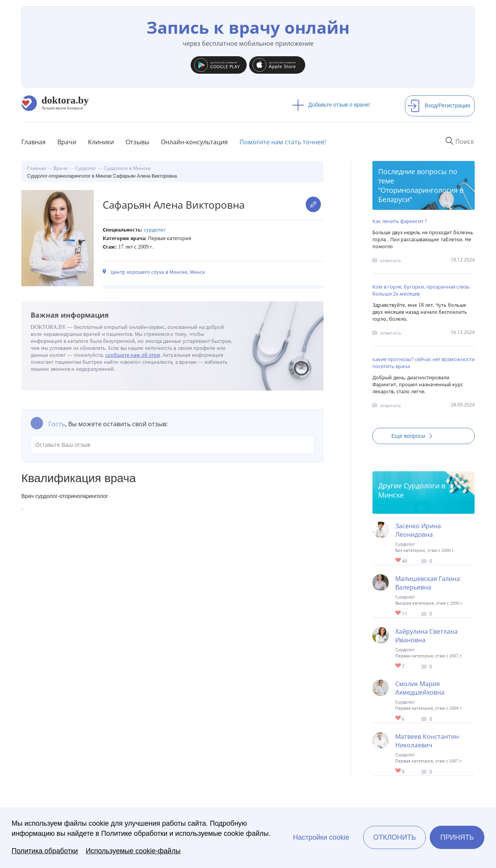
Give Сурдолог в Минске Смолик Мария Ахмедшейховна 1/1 (399, 718)
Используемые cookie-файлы (133, 851)
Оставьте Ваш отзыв (172, 445)
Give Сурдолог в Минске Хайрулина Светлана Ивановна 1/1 (399, 666)
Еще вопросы (414, 436)
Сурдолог (155, 230)
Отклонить (394, 837)
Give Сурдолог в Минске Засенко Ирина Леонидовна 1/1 (399, 561)
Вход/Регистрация (439, 105)
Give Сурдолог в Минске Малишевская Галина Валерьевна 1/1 (399, 613)
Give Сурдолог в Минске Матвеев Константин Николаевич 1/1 (399, 771)
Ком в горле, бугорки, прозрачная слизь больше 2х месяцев (421, 290)
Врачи (67, 142)
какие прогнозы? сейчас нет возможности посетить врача (424, 363)
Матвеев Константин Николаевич (427, 741)
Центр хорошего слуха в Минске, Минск (158, 272)
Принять (457, 837)
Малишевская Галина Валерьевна (428, 583)
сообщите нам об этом (133, 355)
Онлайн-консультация (194, 142)
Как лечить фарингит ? (400, 221)
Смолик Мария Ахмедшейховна (420, 688)
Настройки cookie (321, 837)
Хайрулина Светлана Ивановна (426, 636)
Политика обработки (45, 851)
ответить (391, 260)
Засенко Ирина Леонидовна (418, 530)
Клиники (101, 142)
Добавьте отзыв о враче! (331, 105)
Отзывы (137, 142)
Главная (34, 142)
